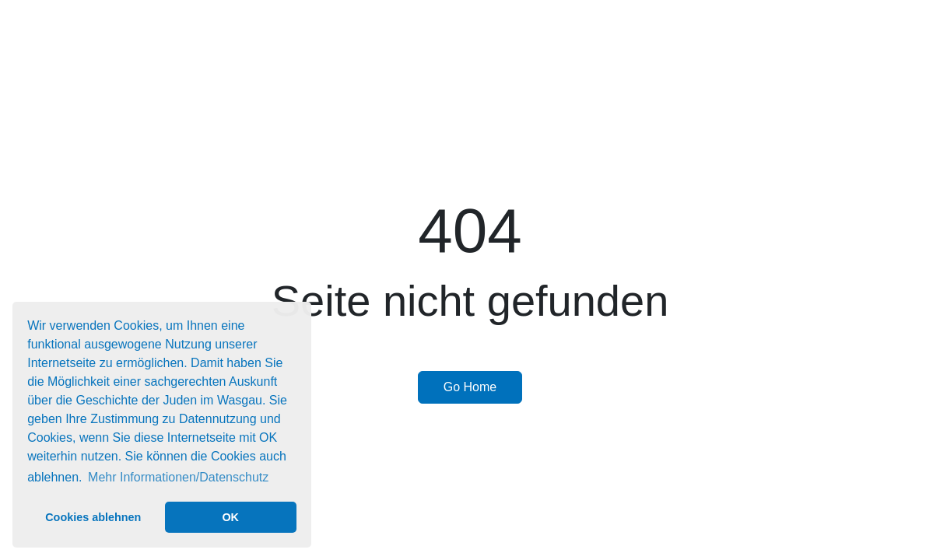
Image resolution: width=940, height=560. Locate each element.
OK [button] (230, 517)
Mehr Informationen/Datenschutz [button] (178, 477)
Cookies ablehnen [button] (93, 517)
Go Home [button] (470, 387)
